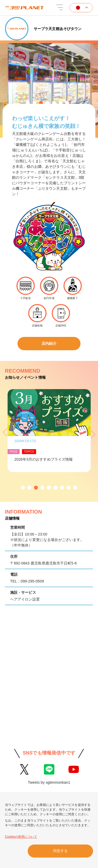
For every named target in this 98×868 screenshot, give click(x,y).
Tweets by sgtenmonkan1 (49, 782)
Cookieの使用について (21, 837)
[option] (49, 85)
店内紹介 (49, 343)
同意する (60, 851)
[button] (28, 103)
